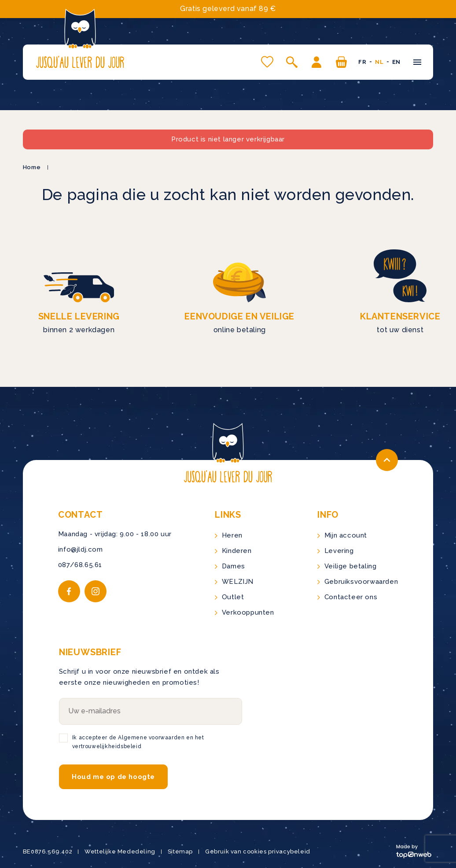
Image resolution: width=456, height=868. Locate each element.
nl (379, 62)
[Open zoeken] (292, 62)
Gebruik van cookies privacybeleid (258, 851)
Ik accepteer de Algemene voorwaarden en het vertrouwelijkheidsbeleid (138, 742)
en (396, 62)
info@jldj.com (81, 549)
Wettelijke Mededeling (120, 851)
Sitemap (180, 851)
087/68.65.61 (80, 565)
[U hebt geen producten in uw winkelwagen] (341, 62)
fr (362, 62)
